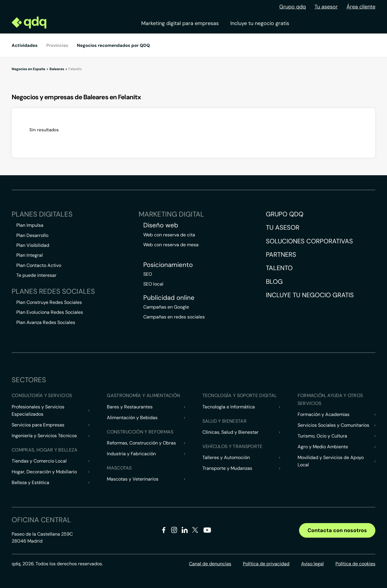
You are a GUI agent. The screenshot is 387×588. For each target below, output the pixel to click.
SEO (148, 274)
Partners (281, 255)
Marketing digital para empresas (180, 23)
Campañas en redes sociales (174, 317)
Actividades (25, 45)
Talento (279, 268)
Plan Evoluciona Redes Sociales (50, 312)
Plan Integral (30, 255)
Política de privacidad (266, 564)
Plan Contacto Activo (39, 265)
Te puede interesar (36, 275)
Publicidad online (169, 298)
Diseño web (161, 225)
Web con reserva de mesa (171, 245)
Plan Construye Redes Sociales (49, 302)
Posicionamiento (168, 265)
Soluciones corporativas (309, 241)
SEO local (153, 284)
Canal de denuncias (210, 564)
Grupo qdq (293, 7)
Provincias (57, 45)
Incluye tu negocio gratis (260, 23)
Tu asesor (326, 7)
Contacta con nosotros (337, 530)
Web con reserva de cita (169, 235)
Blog (274, 282)
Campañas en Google (166, 307)
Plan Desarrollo (32, 235)
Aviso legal (312, 564)
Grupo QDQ (285, 214)
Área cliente (361, 7)
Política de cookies (355, 564)
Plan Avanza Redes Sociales (46, 322)
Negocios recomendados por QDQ (113, 45)
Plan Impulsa (30, 225)
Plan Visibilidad (33, 245)
